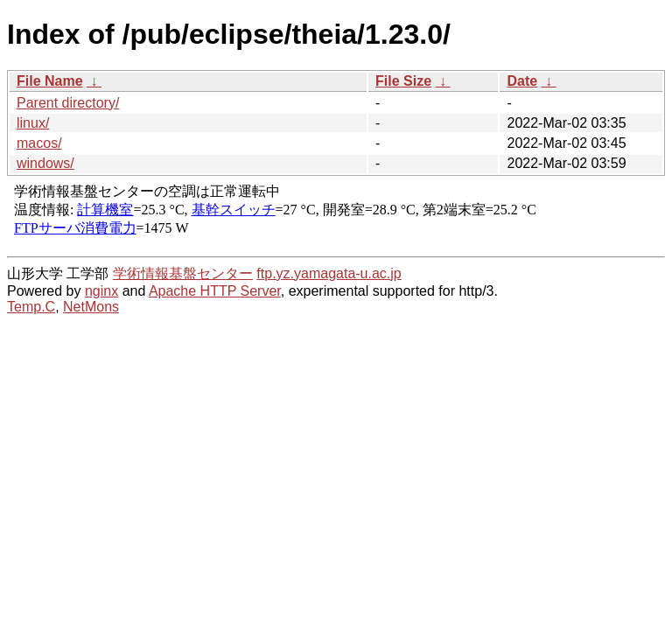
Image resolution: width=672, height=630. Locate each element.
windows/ (45, 163)
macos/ (39, 143)
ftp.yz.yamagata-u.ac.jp (329, 273)
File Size (403, 81)
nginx (101, 291)
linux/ (33, 123)
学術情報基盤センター (183, 273)
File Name (50, 81)
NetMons (91, 307)
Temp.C (31, 307)
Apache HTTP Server (215, 291)
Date (522, 81)
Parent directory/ (68, 103)
